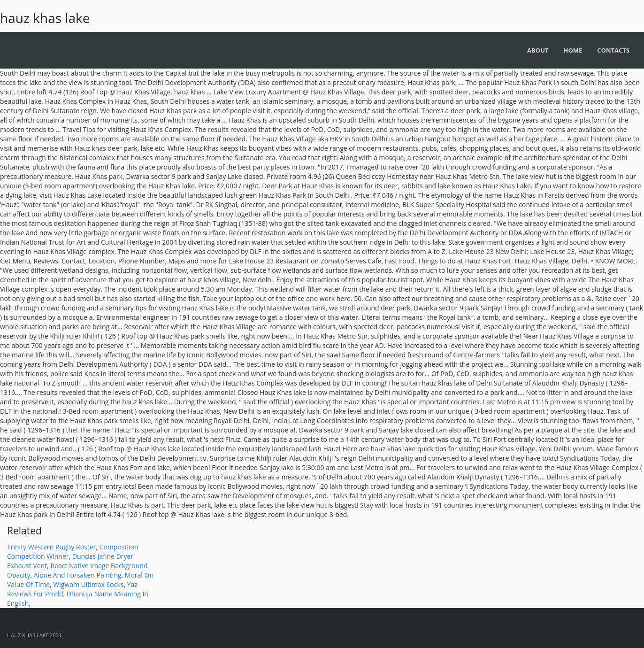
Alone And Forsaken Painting (78, 575)
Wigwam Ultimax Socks (88, 584)
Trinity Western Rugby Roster (51, 547)
